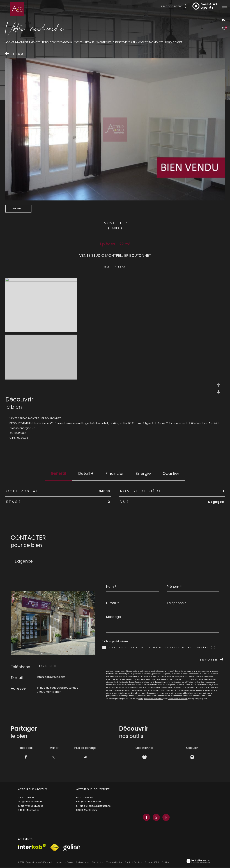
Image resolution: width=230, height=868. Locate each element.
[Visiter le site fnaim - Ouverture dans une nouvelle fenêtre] (55, 848)
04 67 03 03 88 (46, 666)
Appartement (122, 42)
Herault (90, 42)
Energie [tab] (143, 473)
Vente (79, 42)
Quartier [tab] (171, 473)
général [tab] (58, 473)
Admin (128, 862)
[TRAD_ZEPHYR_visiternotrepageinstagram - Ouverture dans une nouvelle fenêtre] (156, 817)
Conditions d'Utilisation (178, 699)
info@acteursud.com (51, 677)
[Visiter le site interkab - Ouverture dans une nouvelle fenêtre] (32, 846)
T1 (134, 42)
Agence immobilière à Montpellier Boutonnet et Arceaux (39, 42)
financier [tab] (115, 473)
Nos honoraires (82, 862)
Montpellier (104, 42)
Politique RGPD (152, 862)
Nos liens (138, 862)
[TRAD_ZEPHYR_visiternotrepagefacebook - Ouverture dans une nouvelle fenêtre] (146, 817)
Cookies (165, 862)
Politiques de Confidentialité (150, 699)
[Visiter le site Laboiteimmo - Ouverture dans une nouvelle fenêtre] (198, 861)
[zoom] (41, 281)
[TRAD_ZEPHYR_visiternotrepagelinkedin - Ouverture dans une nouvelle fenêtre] (166, 817)
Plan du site (98, 862)
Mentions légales (114, 862)
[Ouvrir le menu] (224, 6)
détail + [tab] (86, 473)
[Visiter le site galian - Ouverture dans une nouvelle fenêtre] (72, 847)
